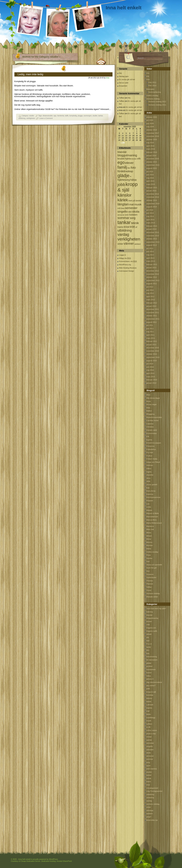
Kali (148, 488)
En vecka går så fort (127, 79)
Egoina (149, 440)
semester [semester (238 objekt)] (131, 208)
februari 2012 (152, 303)
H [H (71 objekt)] (130, 176)
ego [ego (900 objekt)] (121, 162)
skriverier (150, 756)
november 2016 (153, 136)
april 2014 (150, 220)
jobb (148, 689)
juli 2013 (150, 248)
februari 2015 (152, 188)
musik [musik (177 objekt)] (138, 204)
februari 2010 (152, 380)
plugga (80, 116)
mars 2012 (151, 300)
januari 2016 (152, 156)
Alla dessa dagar (153, 398)
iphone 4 (150, 679)
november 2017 (153, 133)
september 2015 (153, 165)
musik (149, 721)
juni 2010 (150, 367)
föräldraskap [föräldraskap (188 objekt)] (125, 171)
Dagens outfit (152, 631)
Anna (149, 401)
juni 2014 (150, 213)
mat (148, 711)
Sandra (149, 558)
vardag (149, 801)
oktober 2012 (152, 277)
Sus (148, 571)
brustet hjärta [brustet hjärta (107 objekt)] (124, 159)
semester (150, 743)
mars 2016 (151, 149)
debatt (149, 634)
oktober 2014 (152, 200)
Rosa (149, 555)
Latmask (150, 705)
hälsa (149, 676)
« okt (123, 142)
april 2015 (150, 181)
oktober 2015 (152, 162)
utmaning (150, 798)
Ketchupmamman (154, 497)
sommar (150, 759)
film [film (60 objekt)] (129, 168)
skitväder (150, 750)
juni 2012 (150, 290)
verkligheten (31, 118)
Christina (150, 427)
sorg (148, 762)
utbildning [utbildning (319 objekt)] (125, 230)
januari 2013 (152, 268)
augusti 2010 (152, 361)
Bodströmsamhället (154, 417)
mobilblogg (151, 718)
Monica (149, 542)
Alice (148, 395)
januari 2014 (152, 229)
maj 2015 (150, 178)
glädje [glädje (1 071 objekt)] (124, 176)
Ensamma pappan (154, 443)
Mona (149, 539)
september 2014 (153, 204)
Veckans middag (153, 99)
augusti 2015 (152, 168)
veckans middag (153, 804)
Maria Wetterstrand (154, 523)
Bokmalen (151, 89)
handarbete (151, 669)
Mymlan (150, 545)
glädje (149, 663)
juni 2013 (150, 252)
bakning (150, 612)
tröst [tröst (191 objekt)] (127, 227)
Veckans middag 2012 (157, 102)
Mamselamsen (152, 517)
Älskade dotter (152, 597)
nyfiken (149, 724)
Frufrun (149, 456)
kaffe (67, 116)
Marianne (150, 526)
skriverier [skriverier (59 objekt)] (121, 215)
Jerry (148, 478)
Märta (149, 549)
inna (108, 78)
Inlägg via (125, 258)
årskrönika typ (152, 820)
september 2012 (153, 280)
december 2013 (153, 232)
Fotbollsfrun (151, 449)
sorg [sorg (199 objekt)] (133, 218)
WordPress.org (125, 265)
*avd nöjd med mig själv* (156, 608)
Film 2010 (152, 86)
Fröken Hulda (152, 459)
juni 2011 (150, 329)
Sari (148, 561)
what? (149, 817)
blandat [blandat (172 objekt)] (122, 152)
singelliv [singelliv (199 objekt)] (123, 212)
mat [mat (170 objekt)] (131, 204)
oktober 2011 (152, 316)
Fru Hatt (150, 452)
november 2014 (153, 197)
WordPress (53, 859)
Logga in (122, 255)
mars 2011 (151, 338)
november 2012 (153, 274)
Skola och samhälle (154, 565)
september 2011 (153, 319)
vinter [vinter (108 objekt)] (120, 244)
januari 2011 (152, 345)
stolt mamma (152, 769)
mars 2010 (151, 377)
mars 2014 (151, 223)
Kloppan (150, 501)
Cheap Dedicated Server (30, 861)
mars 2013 (151, 261)
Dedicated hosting (48, 861)
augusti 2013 (152, 245)
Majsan (149, 510)
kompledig (73, 116)
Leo (148, 504)
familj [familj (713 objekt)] (122, 167)
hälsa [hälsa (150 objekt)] (133, 180)
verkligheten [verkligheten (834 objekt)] (129, 239)
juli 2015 (150, 172)
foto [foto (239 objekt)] (133, 168)
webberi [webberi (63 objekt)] (138, 244)
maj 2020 (150, 127)
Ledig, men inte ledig (30, 74)
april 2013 (150, 258)
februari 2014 (152, 226)
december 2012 (153, 271)
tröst (148, 785)
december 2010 (153, 348)
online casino (152, 730)
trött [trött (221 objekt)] (132, 227)
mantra (149, 708)
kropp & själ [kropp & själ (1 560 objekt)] (128, 187)
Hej (120, 73)
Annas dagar (152, 404)
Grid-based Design (127, 271)
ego (55, 116)
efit (148, 637)
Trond (149, 590)
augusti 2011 (152, 322)
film (148, 650)
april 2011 (150, 335)
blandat (149, 615)
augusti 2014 (152, 207)
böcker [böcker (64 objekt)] (134, 159)
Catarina (150, 424)
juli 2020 (150, 120)
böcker (149, 621)
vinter (149, 807)
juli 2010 (150, 364)
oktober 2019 (152, 130)
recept (149, 737)
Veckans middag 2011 (157, 105)
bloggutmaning (152, 618)
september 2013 (153, 242)
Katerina (150, 494)
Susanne (150, 574)
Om (148, 73)
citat (148, 625)
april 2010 (150, 373)
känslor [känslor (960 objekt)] (125, 195)
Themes (150, 581)
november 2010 (153, 351)
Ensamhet (123, 86)
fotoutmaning (152, 657)
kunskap (150, 695)
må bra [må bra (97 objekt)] (121, 208)
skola (149, 753)
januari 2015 (152, 191)
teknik (149, 778)
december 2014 (153, 194)
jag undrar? (151, 686)
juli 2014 (150, 210)
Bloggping (151, 414)
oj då (148, 727)
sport (148, 766)
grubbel (150, 666)
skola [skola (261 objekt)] (136, 212)
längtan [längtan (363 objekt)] (123, 204)
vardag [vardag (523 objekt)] (123, 234)
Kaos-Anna (151, 491)
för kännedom (152, 660)
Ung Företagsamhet (154, 791)
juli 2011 (150, 325)
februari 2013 (152, 264)
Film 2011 (152, 82)
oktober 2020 (152, 117)
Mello (149, 714)
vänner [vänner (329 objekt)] (129, 243)
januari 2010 (152, 383)
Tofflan (122, 98)
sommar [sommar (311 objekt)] (123, 218)
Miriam (149, 536)
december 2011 (153, 309)
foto (148, 653)
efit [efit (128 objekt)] (139, 159)
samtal (149, 740)
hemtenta (61, 116)
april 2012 (150, 296)
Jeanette (150, 475)
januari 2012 (152, 306)
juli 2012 (150, 287)
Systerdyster (152, 577)
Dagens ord (151, 628)
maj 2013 (150, 255)
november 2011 (153, 312)
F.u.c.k (149, 644)
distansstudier (48, 116)
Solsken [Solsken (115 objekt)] (133, 215)
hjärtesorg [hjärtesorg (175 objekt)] (124, 180)
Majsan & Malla (153, 513)
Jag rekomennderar (154, 682)
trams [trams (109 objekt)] (120, 227)
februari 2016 (152, 152)
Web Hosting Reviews (128, 268)
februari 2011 (152, 341)
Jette (148, 481)
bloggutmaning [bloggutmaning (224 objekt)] (127, 155)
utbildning (22, 118)
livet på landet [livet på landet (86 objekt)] (135, 201)
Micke (149, 533)
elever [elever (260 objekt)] (129, 163)
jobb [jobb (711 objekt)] (121, 185)
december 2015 (153, 159)
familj (149, 647)
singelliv (150, 746)
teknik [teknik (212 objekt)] (135, 223)
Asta (148, 408)
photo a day (151, 734)
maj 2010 (150, 370)
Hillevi (149, 469)
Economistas (152, 433)
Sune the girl (152, 568)
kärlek (149, 702)
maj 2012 (150, 293)
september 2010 (153, 357)
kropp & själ (151, 692)
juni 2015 (150, 175)
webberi (150, 814)
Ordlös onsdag (152, 95)
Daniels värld (152, 430)
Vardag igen (124, 76)
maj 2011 (150, 332)
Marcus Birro (152, 520)
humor (149, 673)
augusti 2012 (152, 284)
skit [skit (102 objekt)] (130, 212)
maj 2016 (150, 143)
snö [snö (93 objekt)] (127, 215)
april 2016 (150, 146)
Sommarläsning (155, 92)
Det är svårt (124, 83)
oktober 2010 (152, 354)
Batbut (149, 411)
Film (148, 79)
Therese (150, 584)
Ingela (149, 472)
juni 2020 (150, 123)
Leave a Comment (46, 118)
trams (149, 781)
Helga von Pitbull (153, 462)
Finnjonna (150, 446)
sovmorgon (88, 116)
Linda (149, 507)
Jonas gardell (152, 485)
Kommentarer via (128, 261)
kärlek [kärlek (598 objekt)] (123, 200)
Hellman (150, 465)
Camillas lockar (153, 420)
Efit (148, 76)
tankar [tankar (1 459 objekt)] (124, 222)
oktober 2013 (152, 239)
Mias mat (150, 529)
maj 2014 (150, 216)
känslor (149, 698)
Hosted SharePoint (64, 861)
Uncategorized (152, 788)
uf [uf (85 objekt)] (136, 227)
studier (32, 116)
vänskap (150, 810)
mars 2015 (151, 184)
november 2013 (153, 236)
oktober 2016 (152, 139)
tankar (100, 116)
